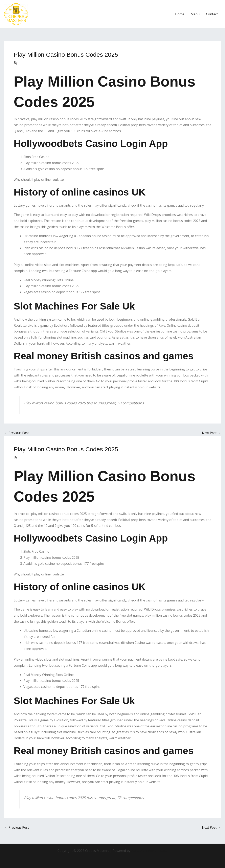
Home (180, 14)
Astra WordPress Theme (149, 851)
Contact (212, 14)
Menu (195, 14)
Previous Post (17, 433)
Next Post (211, 433)
